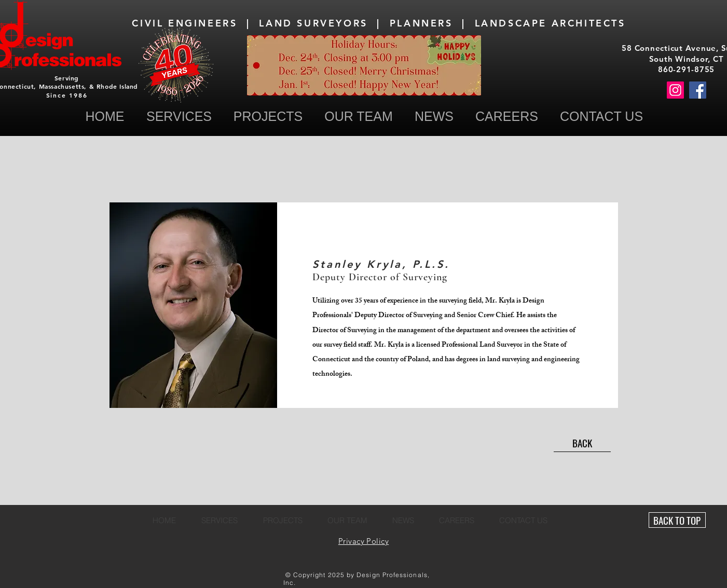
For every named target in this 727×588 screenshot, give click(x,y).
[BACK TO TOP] (677, 520)
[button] (602, 117)
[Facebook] (698, 90)
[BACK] (582, 443)
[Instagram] (675, 90)
